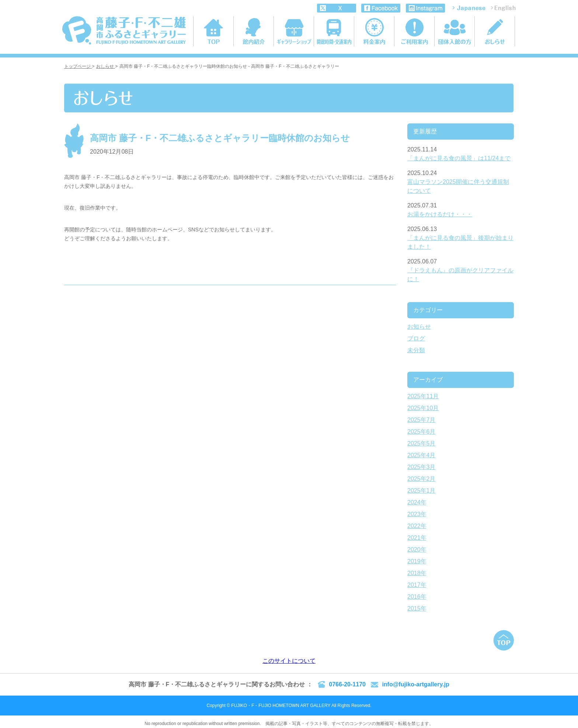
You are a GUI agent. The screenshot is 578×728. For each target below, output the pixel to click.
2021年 (417, 538)
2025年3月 (422, 467)
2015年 (417, 608)
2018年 (417, 573)
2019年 (417, 561)
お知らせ (419, 327)
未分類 (416, 350)
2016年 (417, 597)
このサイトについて (289, 661)
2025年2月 (422, 479)
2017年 (417, 585)
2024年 (417, 502)
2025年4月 (422, 455)
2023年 (417, 514)
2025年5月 (422, 443)
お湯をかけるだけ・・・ (440, 214)
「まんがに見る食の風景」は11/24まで (459, 158)
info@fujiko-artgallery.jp (415, 684)
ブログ (416, 338)
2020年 (417, 549)
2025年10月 (423, 408)
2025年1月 (422, 491)
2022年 (417, 526)
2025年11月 (423, 396)
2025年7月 (422, 420)
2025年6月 (422, 432)
